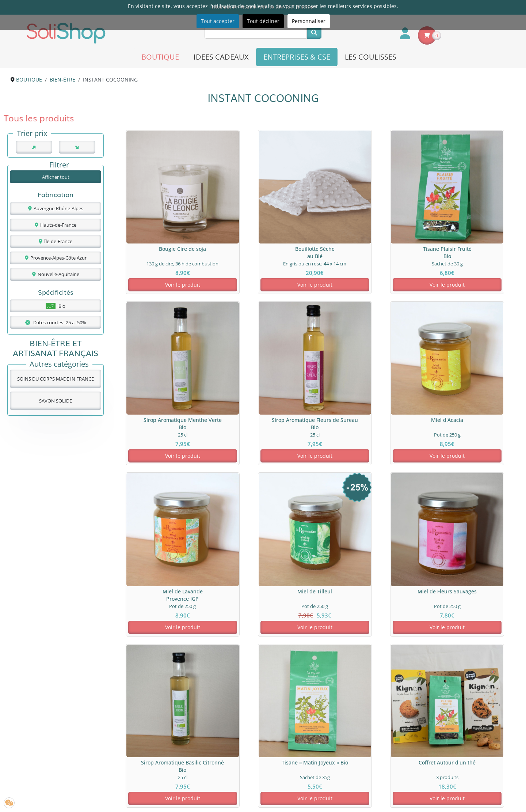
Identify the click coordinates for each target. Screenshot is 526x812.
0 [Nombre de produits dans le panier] (437, 36)
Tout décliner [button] (263, 21)
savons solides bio (374, 636)
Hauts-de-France (56, 225)
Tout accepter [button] (218, 21)
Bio (56, 306)
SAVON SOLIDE (56, 401)
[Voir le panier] (427, 35)
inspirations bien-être (128, 655)
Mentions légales (294, 771)
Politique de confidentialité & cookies (318, 763)
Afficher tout (56, 177)
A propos (155, 755)
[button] (9, 803)
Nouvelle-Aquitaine (56, 274)
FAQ (148, 763)
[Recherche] (256, 33)
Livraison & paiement (299, 755)
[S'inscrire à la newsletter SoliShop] (233, 798)
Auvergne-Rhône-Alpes (56, 208)
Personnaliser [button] (309, 21)
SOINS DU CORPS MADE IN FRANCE (56, 379)
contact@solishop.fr (458, 785)
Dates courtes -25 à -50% (56, 322)
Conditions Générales (300, 778)
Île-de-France (56, 241)
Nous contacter (162, 771)
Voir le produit (160, 270)
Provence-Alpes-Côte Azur (56, 258)
